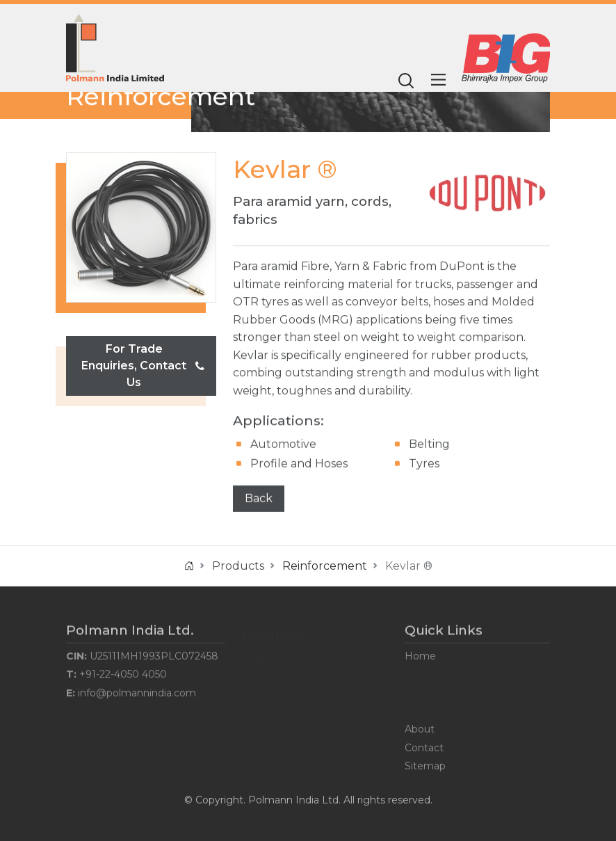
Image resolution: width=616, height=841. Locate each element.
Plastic (258, 676)
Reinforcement (161, 96)
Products (238, 566)
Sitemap (425, 768)
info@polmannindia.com (137, 694)
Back (259, 498)
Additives (264, 658)
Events (422, 694)
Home (420, 658)
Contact (424, 749)
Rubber (260, 694)
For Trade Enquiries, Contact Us (143, 366)
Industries (429, 676)
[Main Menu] (438, 80)
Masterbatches (278, 731)
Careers (423, 713)
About (420, 731)
